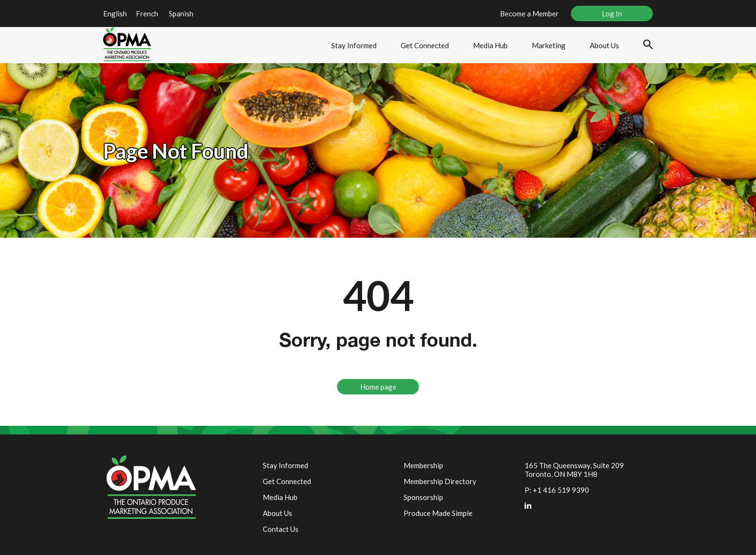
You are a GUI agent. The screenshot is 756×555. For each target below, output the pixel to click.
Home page (378, 387)
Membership (423, 465)
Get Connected (425, 45)
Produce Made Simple (438, 513)
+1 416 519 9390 (561, 490)
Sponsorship (423, 497)
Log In (612, 14)
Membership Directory (440, 481)
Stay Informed (354, 45)
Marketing (549, 45)
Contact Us (281, 529)
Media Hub (490, 45)
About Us (604, 45)
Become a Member (529, 14)
